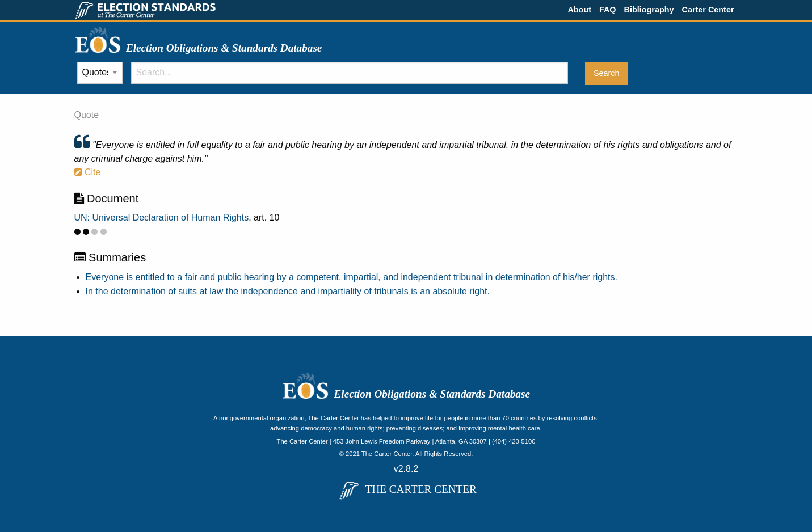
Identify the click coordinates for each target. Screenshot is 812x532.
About (579, 10)
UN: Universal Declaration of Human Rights (162, 218)
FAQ (608, 10)
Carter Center (708, 10)
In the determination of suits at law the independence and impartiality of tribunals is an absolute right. (288, 291)
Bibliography (649, 10)
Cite (88, 172)
